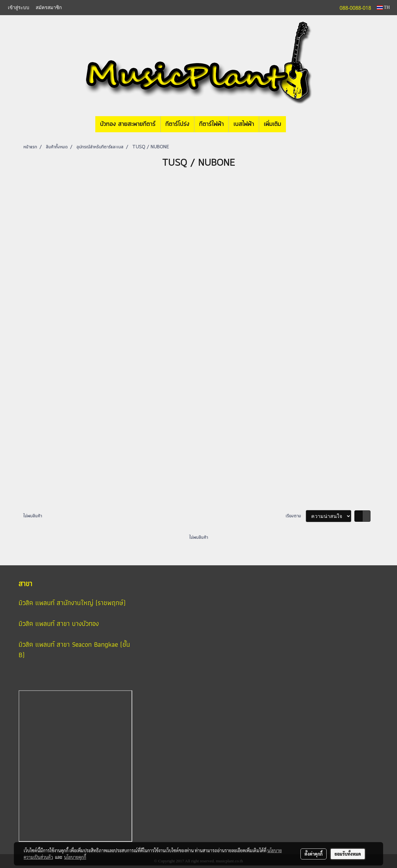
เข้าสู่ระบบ (19, 8)
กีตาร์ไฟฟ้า (211, 124)
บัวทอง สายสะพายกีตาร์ (128, 124)
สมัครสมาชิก (49, 8)
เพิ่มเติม (273, 124)
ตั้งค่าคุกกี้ (314, 854)
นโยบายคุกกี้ (75, 857)
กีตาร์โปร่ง (177, 124)
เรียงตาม (296, 516)
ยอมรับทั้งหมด (348, 854)
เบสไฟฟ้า (244, 124)
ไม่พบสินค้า (33, 516)
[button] (295, 124)
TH (383, 7)
